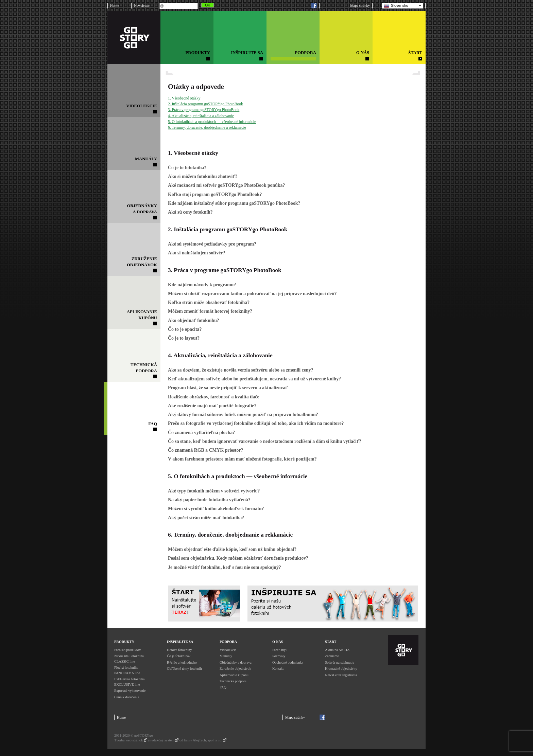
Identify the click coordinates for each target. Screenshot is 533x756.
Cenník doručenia (127, 697)
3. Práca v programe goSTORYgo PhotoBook (204, 110)
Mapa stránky (360, 6)
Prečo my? (280, 650)
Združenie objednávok (235, 669)
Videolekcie (228, 650)
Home (115, 6)
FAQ (223, 687)
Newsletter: (142, 6)
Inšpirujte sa (180, 642)
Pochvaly (279, 656)
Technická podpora (233, 681)
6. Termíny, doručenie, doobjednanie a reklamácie (207, 127)
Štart (331, 642)
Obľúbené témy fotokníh (184, 669)
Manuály (226, 656)
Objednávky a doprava (236, 662)
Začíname (332, 656)
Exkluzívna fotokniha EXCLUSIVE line (129, 682)
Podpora (228, 642)
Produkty (124, 642)
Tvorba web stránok (129, 740)
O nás (278, 642)
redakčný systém (163, 740)
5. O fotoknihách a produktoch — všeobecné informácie (212, 122)
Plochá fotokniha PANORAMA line (127, 670)
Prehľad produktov (127, 650)
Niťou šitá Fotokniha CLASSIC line (129, 659)
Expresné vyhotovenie (130, 691)
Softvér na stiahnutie (340, 662)
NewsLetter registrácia (341, 675)
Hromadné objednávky (341, 669)
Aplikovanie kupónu (234, 675)
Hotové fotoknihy (179, 650)
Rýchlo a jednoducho (182, 662)
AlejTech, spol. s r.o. (208, 740)
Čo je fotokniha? (179, 656)
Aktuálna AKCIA (337, 650)
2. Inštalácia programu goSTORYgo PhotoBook (205, 104)
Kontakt (278, 669)
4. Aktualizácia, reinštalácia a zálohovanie (201, 116)
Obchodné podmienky (288, 662)
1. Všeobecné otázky (184, 98)
